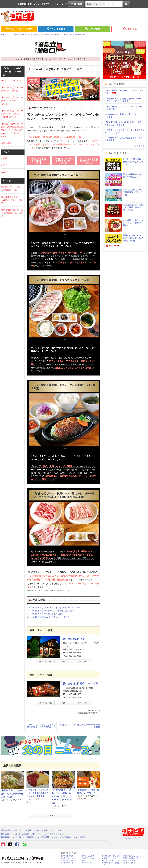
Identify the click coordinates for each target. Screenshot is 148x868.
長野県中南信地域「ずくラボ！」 (135, 858)
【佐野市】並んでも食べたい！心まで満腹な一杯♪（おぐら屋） (12, 794)
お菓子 (4, 165)
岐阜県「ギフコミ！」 (110, 858)
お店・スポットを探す (19, 29)
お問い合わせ (43, 834)
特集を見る (129, 29)
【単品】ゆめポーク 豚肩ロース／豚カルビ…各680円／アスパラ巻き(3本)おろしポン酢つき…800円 (12, 130)
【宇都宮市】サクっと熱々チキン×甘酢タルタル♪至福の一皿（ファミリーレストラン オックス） (62, 796)
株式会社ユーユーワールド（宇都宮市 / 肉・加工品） (12, 213)
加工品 (4, 172)
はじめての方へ (44, 4)
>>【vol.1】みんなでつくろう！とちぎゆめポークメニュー (54, 608)
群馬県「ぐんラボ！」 (69, 861)
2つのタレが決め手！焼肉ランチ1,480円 (39, 161)
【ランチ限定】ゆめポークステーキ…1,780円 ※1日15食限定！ (12, 114)
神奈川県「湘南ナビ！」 (111, 861)
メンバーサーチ (60, 4)
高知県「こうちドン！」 (131, 863)
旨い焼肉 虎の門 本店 (74, 639)
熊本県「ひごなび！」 (89, 856)
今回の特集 (6, 143)
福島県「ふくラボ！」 (69, 858)
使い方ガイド (7, 834)
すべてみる (51, 815)
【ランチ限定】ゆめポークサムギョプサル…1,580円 (12, 101)
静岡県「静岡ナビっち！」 (112, 856)
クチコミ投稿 (76, 4)
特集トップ (64, 725)
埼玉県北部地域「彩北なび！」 (111, 864)
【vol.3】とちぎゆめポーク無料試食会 (86, 726)
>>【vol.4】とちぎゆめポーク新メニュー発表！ (49, 617)
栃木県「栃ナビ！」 (68, 856)
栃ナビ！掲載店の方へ (29, 837)
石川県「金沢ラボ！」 (69, 863)
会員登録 (22, 4)
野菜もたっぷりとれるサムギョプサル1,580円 (64, 161)
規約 (33, 834)
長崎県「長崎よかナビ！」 (132, 856)
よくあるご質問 (22, 834)
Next (95, 208)
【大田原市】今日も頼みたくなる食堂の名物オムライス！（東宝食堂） (37, 793)
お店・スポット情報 (45, 661)
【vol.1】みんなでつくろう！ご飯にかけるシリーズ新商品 (41, 726)
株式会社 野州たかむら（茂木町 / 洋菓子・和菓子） (12, 200)
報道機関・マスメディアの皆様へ (56, 837)
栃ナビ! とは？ (133, 838)
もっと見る (138, 145)
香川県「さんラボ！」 (89, 861)
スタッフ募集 (79, 837)
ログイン (32, 4)
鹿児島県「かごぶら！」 (90, 863)
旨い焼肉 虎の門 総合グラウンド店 (81, 684)
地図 (64, 661)
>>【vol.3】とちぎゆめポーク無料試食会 (46, 614)
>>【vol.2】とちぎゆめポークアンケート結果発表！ (51, 611)
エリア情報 (92, 29)
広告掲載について (9, 837)
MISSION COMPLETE (11, 81)
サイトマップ (58, 834)
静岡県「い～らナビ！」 (131, 861)
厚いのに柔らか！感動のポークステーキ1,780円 (89, 161)
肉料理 (4, 158)
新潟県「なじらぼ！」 (89, 858)
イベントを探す (56, 29)
